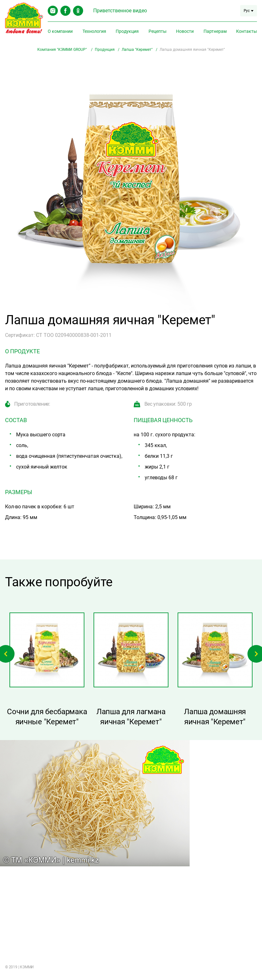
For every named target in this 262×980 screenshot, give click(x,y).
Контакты (247, 31)
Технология (94, 31)
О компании (60, 31)
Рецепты (158, 31)
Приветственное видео (120, 11)
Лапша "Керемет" (137, 50)
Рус (249, 11)
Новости (185, 31)
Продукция (127, 31)
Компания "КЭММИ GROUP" (63, 50)
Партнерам (215, 31)
